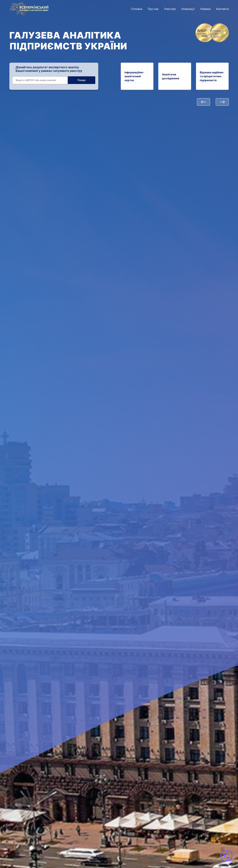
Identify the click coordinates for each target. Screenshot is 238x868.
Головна (137, 9)
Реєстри (170, 9)
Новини (205, 9)
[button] (203, 102)
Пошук (81, 80)
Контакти (223, 9)
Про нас (153, 9)
